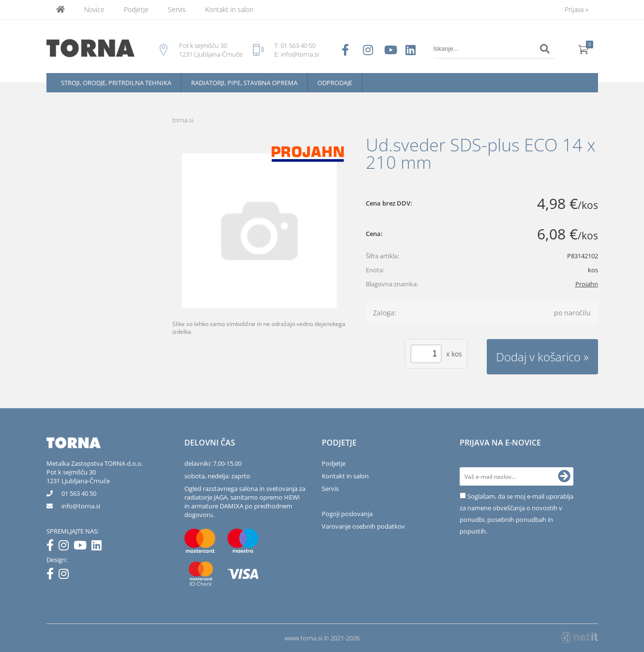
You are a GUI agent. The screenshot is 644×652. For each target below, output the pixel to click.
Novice (94, 9)
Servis (177, 9)
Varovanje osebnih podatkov (363, 526)
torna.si (183, 120)
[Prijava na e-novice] (564, 476)
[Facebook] (52, 547)
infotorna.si (81, 506)
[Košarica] (584, 49)
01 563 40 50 (298, 45)
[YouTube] (82, 547)
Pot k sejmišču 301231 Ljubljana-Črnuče (78, 476)
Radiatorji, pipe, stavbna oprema (244, 83)
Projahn (587, 284)
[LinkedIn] (99, 547)
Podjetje (136, 9)
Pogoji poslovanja (347, 514)
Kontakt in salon (229, 9)
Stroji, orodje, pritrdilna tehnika (116, 83)
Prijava (577, 9)
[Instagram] (66, 547)
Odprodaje (335, 83)
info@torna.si (300, 54)
